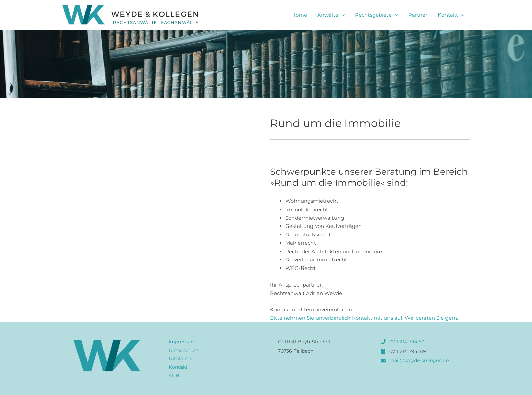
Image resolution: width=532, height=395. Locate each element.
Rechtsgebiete (376, 15)
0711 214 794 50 (407, 342)
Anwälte (331, 15)
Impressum (182, 342)
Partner (418, 15)
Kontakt (451, 15)
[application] (341, 15)
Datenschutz (184, 350)
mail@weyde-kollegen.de (419, 360)
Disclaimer (182, 358)
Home (299, 15)
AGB (174, 375)
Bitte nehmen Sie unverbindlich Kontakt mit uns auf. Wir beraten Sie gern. (364, 318)
